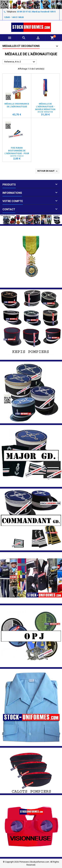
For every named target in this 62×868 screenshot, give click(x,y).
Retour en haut (48, 171)
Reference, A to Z (20, 62)
